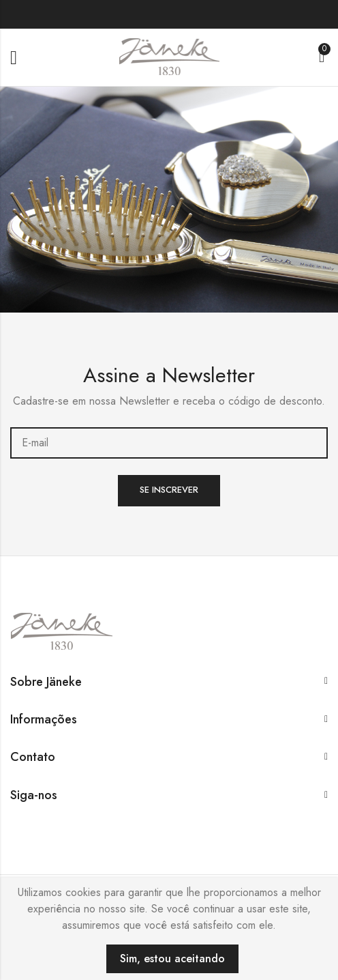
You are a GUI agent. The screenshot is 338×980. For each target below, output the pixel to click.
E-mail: (169, 443)
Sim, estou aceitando (172, 959)
